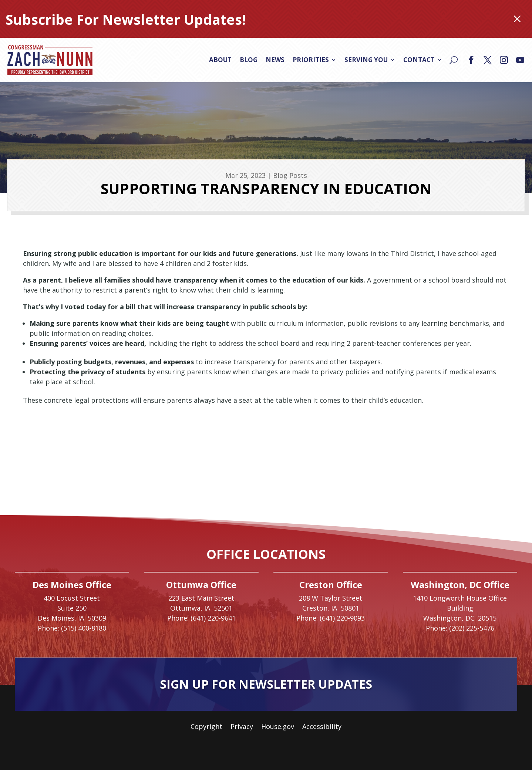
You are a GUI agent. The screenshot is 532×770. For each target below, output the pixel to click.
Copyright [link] (206, 727)
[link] (50, 60)
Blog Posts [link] (290, 175)
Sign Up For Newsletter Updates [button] (266, 684)
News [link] (275, 60)
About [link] (220, 60)
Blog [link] (249, 60)
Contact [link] (419, 60)
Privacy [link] (242, 727)
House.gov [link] (278, 727)
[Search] (454, 60)
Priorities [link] (311, 60)
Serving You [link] (366, 60)
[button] (471, 60)
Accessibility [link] (322, 727)
